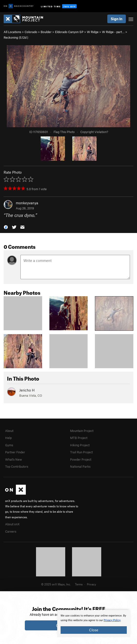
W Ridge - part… (113, 32)
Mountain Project (82, 431)
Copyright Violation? (94, 132)
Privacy (91, 584)
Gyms (9, 445)
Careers (11, 531)
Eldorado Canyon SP (69, 32)
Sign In (117, 19)
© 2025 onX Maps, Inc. (56, 584)
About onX (12, 524)
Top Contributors (17, 466)
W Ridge (93, 32)
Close (94, 630)
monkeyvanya (27, 203)
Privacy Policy (112, 620)
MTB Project (79, 438)
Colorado (31, 32)
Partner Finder (15, 452)
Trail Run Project (81, 452)
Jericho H (27, 390)
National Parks (80, 466)
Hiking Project (80, 445)
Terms (79, 584)
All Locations (12, 32)
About (9, 431)
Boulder (46, 32)
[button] (6, 227)
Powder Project (81, 459)
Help (8, 438)
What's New (14, 459)
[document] (94, 624)
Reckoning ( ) (16, 37)
